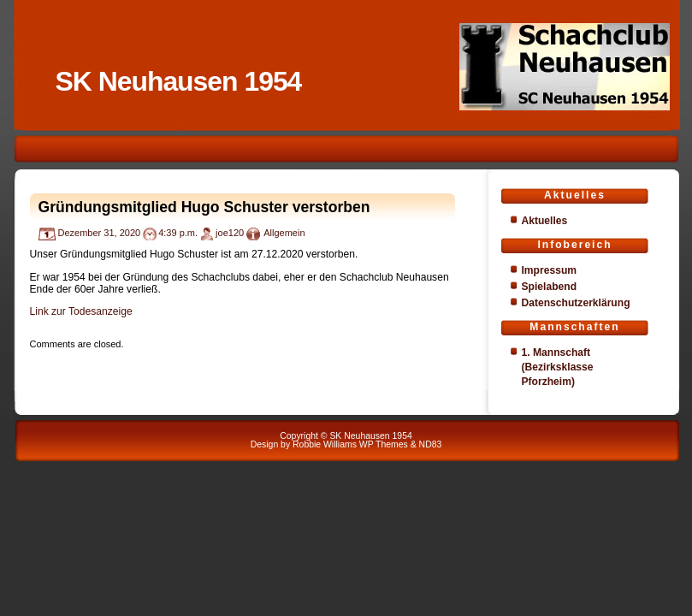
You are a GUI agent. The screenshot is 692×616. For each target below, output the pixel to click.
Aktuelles (545, 221)
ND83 (431, 444)
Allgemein (284, 233)
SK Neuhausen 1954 (179, 81)
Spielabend (550, 287)
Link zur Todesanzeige (81, 311)
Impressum (550, 270)
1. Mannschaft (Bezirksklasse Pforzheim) (558, 367)
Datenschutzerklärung (576, 303)
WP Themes (384, 444)
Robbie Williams (325, 444)
